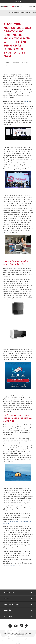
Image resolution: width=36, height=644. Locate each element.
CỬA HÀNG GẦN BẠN (19, 13)
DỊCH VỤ (28, 13)
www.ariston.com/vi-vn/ (12, 565)
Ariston (26, 101)
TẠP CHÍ (11, 13)
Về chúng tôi (18, 6)
